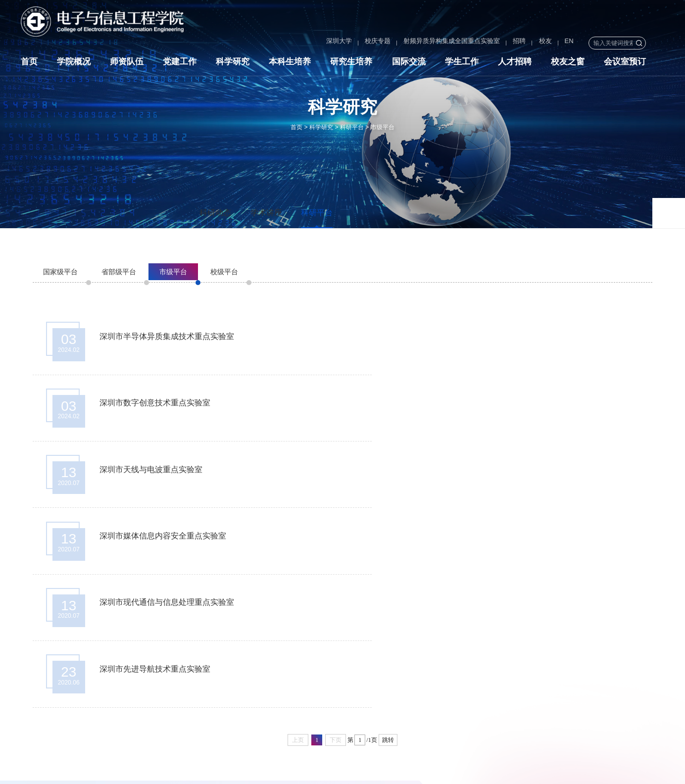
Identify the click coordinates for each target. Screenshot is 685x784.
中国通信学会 (496, 706)
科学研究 (233, 64)
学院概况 (74, 64)
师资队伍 (127, 64)
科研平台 (352, 127)
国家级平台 (60, 272)
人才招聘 (515, 64)
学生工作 (462, 64)
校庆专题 (349, 43)
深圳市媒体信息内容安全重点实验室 (487, 407)
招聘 (490, 43)
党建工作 (180, 64)
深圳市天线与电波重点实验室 (152, 407)
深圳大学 (310, 43)
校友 (516, 43)
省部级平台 (119, 272)
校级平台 (224, 272)
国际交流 (409, 64)
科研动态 (215, 213)
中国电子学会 (632, 692)
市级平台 (383, 127)
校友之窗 (568, 64)
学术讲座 (266, 213)
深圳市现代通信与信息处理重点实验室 (168, 475)
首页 (29, 64)
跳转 (388, 548)
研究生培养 (351, 64)
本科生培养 (290, 64)
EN (540, 43)
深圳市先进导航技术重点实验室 (479, 475)
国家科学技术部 (500, 692)
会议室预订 (625, 64)
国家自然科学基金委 (568, 692)
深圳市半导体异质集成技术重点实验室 (168, 337)
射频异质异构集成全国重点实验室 (423, 43)
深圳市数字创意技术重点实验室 (479, 337)
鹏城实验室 (547, 706)
